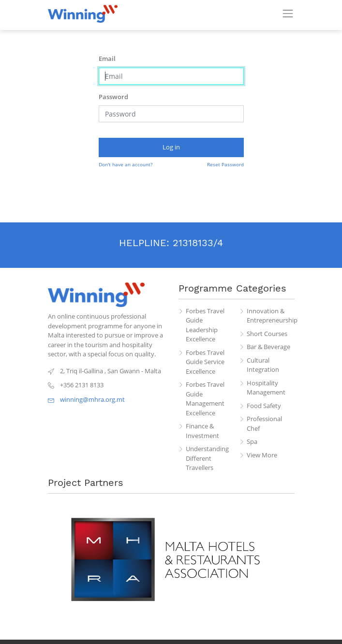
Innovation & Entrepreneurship (271, 316)
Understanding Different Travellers (207, 458)
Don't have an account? (126, 164)
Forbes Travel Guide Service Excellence (205, 362)
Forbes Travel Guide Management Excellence (205, 399)
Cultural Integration (263, 365)
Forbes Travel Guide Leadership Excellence (205, 325)
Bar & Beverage (268, 347)
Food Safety (264, 406)
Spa (252, 441)
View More (262, 455)
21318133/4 (198, 243)
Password (113, 97)
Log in (171, 147)
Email (107, 59)
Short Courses (267, 334)
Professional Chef (264, 424)
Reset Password (225, 164)
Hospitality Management (266, 388)
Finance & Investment (202, 431)
